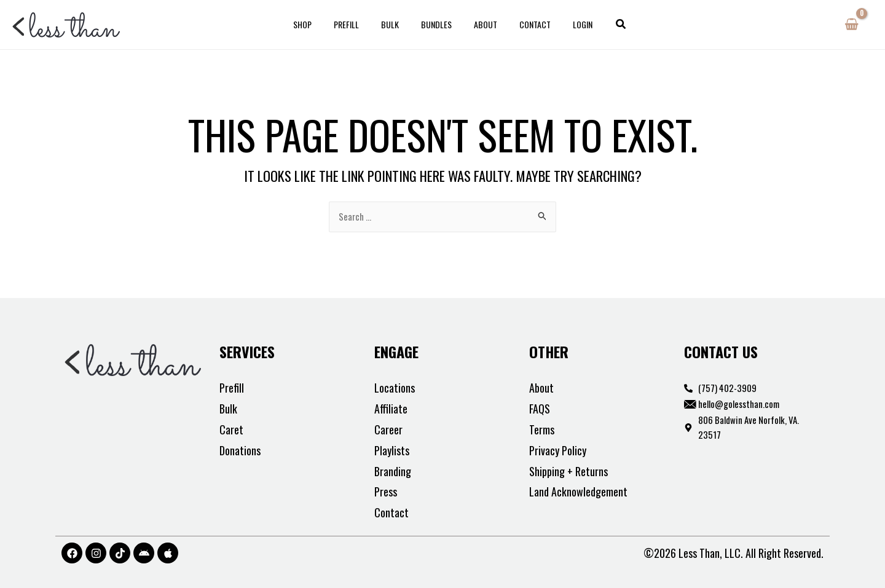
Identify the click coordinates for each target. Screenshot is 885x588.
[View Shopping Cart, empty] (852, 25)
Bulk (395, 24)
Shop (317, 24)
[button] (604, 25)
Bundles (436, 24)
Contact (525, 24)
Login (568, 24)
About (481, 24)
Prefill (356, 24)
